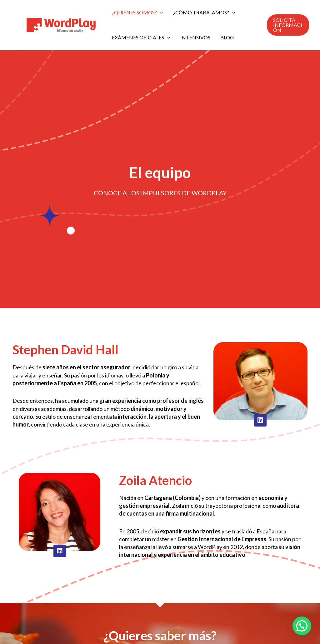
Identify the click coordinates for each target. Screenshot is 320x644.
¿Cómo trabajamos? (204, 12)
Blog (227, 37)
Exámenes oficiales (141, 37)
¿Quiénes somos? (137, 12)
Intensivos (195, 37)
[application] (160, 12)
